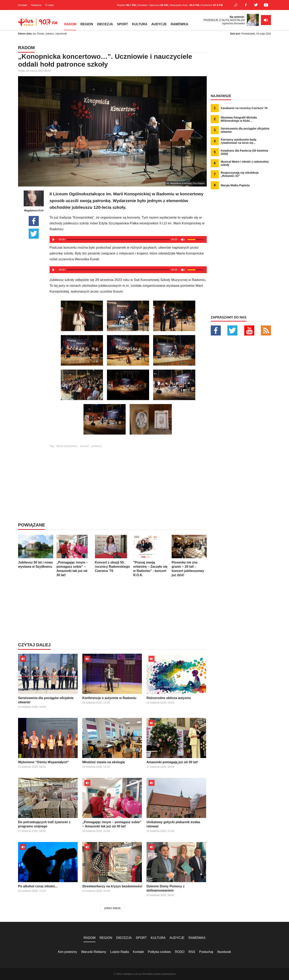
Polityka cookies (159, 952)
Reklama (36, 5)
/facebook (224, 952)
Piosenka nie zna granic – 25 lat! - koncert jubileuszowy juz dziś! (189, 556)
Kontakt (22, 5)
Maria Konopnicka (67, 446)
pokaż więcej (112, 908)
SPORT (123, 24)
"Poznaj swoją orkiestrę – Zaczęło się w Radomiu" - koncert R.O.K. (151, 556)
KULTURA (140, 24)
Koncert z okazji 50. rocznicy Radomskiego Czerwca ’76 (112, 554)
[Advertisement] (128, 476)
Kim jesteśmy (68, 952)
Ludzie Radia (120, 952)
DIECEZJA (105, 24)
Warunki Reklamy (94, 952)
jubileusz (96, 446)
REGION (87, 24)
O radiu (49, 5)
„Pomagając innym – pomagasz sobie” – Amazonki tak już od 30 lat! (74, 556)
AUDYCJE (159, 24)
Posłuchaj (206, 952)
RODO (180, 952)
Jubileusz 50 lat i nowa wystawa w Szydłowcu (36, 552)
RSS (192, 952)
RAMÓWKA (179, 24)
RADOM (70, 24)
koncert (84, 446)
